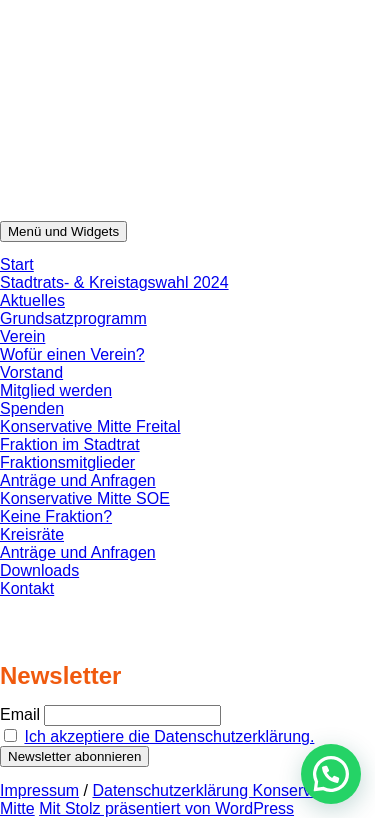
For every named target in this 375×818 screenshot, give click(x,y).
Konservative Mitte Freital (90, 426)
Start (17, 264)
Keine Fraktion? (56, 516)
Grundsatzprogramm (73, 318)
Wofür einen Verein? (72, 354)
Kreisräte (32, 534)
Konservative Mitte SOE (85, 498)
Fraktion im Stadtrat (70, 444)
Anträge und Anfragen (78, 480)
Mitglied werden (56, 390)
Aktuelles (32, 300)
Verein (22, 336)
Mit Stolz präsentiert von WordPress (166, 808)
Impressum (39, 790)
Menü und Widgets (63, 231)
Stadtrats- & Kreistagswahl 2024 (114, 282)
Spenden (32, 408)
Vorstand (31, 372)
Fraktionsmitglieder (67, 462)
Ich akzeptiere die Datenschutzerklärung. (169, 736)
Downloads (39, 570)
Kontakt (27, 588)
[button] (331, 774)
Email (20, 714)
